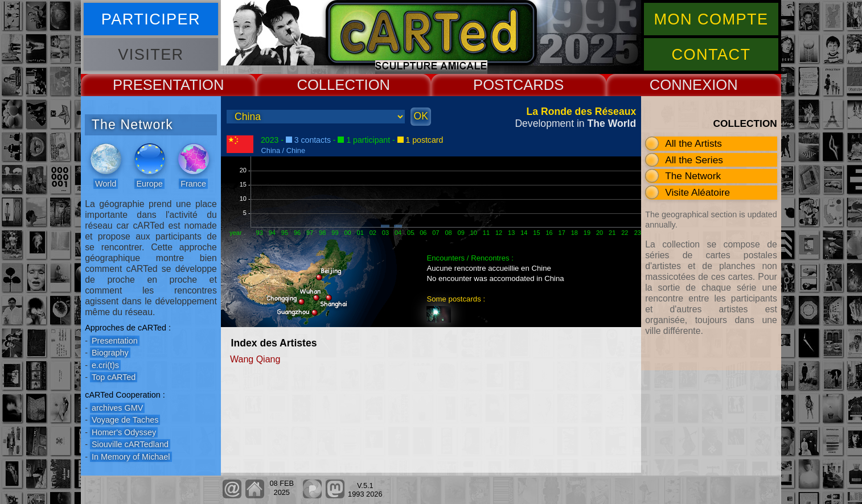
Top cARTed (114, 377)
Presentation (115, 341)
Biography (110, 353)
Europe (149, 184)
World (106, 184)
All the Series (694, 160)
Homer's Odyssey (124, 432)
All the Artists (693, 143)
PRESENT (147, 85)
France (193, 184)
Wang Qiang (255, 359)
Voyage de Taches (125, 420)
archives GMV (117, 408)
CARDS (539, 85)
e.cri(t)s (105, 365)
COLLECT (330, 85)
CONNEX (681, 85)
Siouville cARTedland (130, 444)
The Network (693, 176)
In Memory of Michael (131, 457)
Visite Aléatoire (697, 192)
